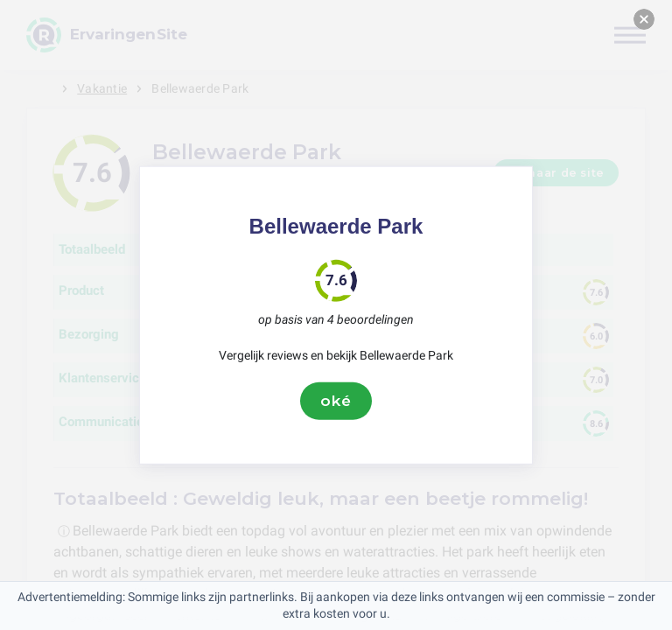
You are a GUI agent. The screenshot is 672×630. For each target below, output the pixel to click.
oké (336, 401)
